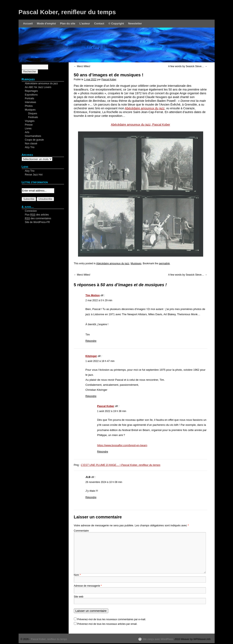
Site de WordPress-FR (37, 222)
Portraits (30, 98)
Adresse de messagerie (88, 586)
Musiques (136, 263)
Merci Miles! (82, 66)
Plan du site (68, 23)
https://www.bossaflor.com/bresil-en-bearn (122, 445)
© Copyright (116, 23)
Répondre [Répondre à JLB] (91, 497)
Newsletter (135, 23)
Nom (77, 575)
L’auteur (85, 23)
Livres (28, 129)
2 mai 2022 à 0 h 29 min (99, 300)
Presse (29, 125)
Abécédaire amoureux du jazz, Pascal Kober (141, 125)
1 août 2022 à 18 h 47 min (100, 361)
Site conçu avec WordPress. (158, 639)
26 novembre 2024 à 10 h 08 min (104, 482)
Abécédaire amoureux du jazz (145, 108)
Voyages (30, 121)
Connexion (31, 211)
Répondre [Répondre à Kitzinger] (91, 396)
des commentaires (38, 219)
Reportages (31, 91)
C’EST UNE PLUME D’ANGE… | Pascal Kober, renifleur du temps (121, 465)
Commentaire (81, 531)
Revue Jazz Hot (34, 175)
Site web (79, 597)
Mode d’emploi (46, 23)
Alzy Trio (30, 147)
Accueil (28, 23)
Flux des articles (37, 215)
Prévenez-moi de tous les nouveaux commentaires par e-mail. (111, 619)
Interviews (30, 102)
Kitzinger (91, 356)
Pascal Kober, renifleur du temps (67, 12)
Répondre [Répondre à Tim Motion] (91, 341)
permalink (164, 263)
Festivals (33, 117)
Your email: (28, 186)
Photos (29, 106)
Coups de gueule (34, 140)
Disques (33, 113)
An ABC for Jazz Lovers (38, 87)
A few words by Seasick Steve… (188, 66)
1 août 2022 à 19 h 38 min (112, 411)
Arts (27, 132)
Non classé (31, 144)
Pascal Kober (109, 79)
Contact (99, 23)
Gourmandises (33, 136)
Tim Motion (93, 295)
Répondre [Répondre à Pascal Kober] (103, 452)
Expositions (31, 95)
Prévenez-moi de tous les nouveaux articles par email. (107, 624)
